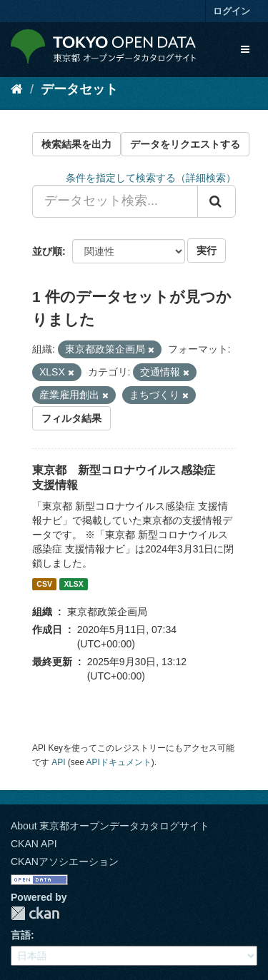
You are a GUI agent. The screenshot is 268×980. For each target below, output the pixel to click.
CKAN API (34, 844)
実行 (207, 251)
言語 (21, 935)
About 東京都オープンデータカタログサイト (110, 826)
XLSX (73, 584)
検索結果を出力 (76, 144)
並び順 (47, 251)
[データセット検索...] (115, 201)
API (58, 762)
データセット (79, 89)
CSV (44, 584)
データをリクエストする (185, 144)
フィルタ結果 (71, 418)
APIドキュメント (119, 762)
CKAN (35, 913)
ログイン (232, 11)
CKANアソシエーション (65, 862)
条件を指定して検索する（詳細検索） (151, 178)
